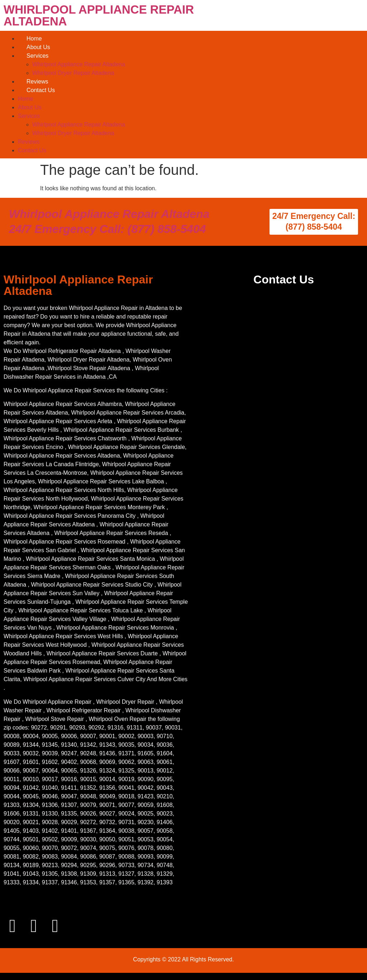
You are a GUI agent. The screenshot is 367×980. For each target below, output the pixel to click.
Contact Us (41, 90)
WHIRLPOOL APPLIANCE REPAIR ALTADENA (99, 15)
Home (34, 39)
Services (37, 56)
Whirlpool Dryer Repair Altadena (73, 73)
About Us (38, 47)
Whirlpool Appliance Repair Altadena (79, 64)
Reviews (37, 82)
